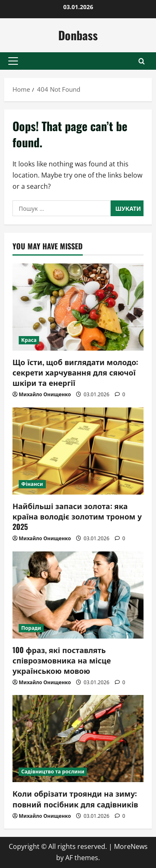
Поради (31, 628)
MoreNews (131, 846)
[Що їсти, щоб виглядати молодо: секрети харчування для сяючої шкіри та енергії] (78, 307)
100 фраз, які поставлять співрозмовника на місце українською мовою (62, 660)
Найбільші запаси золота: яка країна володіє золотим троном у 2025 (77, 516)
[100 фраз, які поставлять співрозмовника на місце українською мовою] (78, 595)
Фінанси (32, 484)
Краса (29, 340)
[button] (13, 61)
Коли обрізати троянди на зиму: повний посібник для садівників (75, 799)
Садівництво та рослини (53, 772)
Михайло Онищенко (45, 394)
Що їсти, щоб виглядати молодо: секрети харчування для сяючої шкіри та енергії (75, 372)
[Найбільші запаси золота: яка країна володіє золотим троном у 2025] (78, 451)
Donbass (78, 35)
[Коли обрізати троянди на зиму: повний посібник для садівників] (78, 739)
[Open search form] (142, 61)
